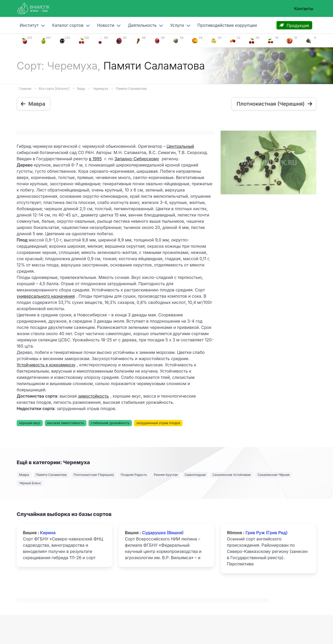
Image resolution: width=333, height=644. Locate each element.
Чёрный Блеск (30, 483)
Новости (106, 25)
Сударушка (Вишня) (163, 533)
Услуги (177, 25)
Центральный (180, 146)
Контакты (304, 9)
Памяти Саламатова (131, 89)
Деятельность (142, 25)
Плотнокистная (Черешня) (94, 475)
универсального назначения (46, 296)
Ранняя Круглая (166, 475)
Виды (81, 89)
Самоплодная (195, 475)
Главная (25, 89)
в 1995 (95, 159)
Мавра (24, 475)
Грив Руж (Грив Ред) (266, 533)
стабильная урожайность (110, 423)
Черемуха (101, 89)
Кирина (48, 533)
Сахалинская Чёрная (274, 475)
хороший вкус (30, 423)
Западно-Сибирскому (137, 159)
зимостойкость (93, 396)
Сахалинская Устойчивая (231, 475)
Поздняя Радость (134, 475)
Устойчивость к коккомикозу (46, 365)
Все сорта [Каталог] (54, 89)
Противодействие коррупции (227, 25)
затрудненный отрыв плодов (158, 423)
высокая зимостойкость (66, 423)
